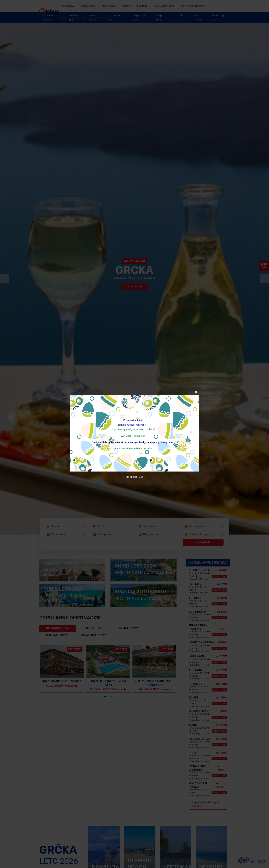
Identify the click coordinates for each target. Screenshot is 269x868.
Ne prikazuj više (134, 477)
